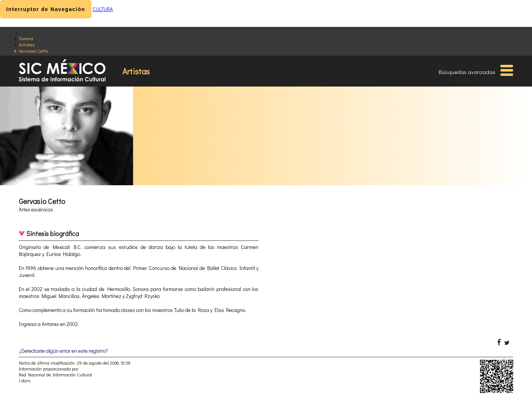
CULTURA (103, 9)
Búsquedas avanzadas (467, 72)
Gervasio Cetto (33, 51)
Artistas (27, 44)
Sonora (26, 38)
